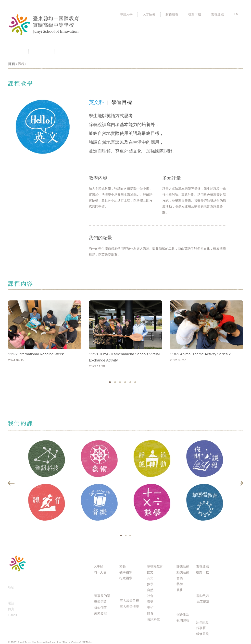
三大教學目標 (129, 601)
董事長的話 (102, 596)
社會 (150, 596)
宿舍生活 (183, 614)
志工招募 (203, 602)
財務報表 (172, 14)
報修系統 (202, 634)
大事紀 (98, 566)
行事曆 (127, 51)
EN (236, 14)
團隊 (81, 51)
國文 (150, 572)
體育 (150, 613)
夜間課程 (183, 620)
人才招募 (149, 14)
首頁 (12, 64)
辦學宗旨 (100, 602)
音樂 (150, 602)
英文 (150, 578)
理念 (63, 51)
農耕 (180, 590)
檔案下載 (195, 14)
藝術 (180, 584)
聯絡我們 (151, 51)
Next (239, 483)
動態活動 (183, 572)
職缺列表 (203, 596)
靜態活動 (183, 566)
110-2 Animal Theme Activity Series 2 (200, 354)
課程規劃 (103, 51)
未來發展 (100, 613)
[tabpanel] (46, 483)
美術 (150, 608)
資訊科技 (153, 619)
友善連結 (217, 14)
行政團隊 (126, 578)
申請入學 (126, 14)
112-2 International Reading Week (36, 354)
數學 (150, 584)
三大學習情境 (129, 607)
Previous (12, 483)
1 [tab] (121, 535)
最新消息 (16, 51)
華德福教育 (155, 566)
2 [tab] (126, 535)
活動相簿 (177, 51)
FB (235, 51)
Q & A (227, 557)
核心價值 (100, 608)
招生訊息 (202, 622)
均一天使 (100, 572)
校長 (123, 566)
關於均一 (41, 51)
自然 (150, 590)
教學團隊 (126, 572)
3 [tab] (130, 535)
